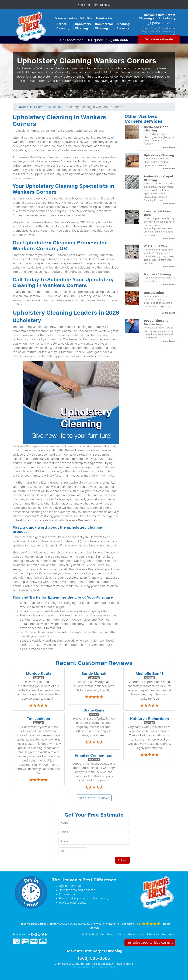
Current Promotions (131, 934)
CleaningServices (123, 26)
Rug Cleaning (154, 293)
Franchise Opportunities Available (150, 943)
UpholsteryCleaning (83, 26)
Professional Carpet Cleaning (159, 178)
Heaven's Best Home (30, 107)
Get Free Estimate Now (94, 5)
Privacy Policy (107, 967)
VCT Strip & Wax (156, 246)
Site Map (153, 934)
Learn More (169, 147)
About (90, 18)
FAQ (82, 18)
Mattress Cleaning (157, 274)
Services (54, 107)
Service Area (104, 18)
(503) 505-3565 (164, 23)
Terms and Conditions (85, 967)
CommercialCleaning (104, 26)
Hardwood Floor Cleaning (156, 129)
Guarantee (60, 18)
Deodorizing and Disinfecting (156, 322)
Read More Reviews (94, 798)
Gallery (73, 18)
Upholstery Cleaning (159, 155)
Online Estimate (93, 934)
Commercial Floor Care (157, 213)
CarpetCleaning (63, 26)
